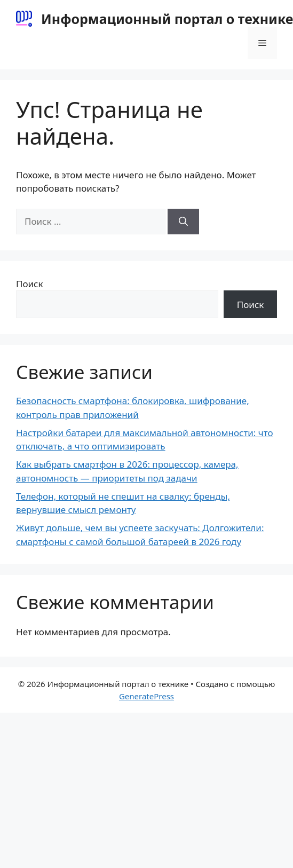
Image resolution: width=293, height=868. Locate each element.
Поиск (30, 284)
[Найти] (183, 222)
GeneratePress (146, 696)
